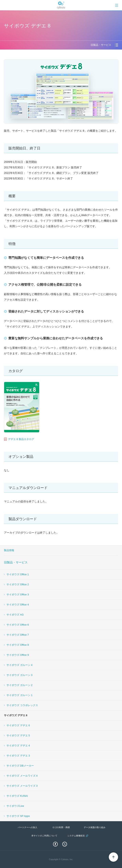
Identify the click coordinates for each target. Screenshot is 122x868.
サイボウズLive (15, 806)
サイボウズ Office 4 (18, 605)
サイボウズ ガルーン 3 (19, 675)
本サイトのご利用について (44, 836)
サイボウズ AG (15, 615)
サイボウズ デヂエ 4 (18, 746)
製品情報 (9, 550)
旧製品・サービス (16, 562)
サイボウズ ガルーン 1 (19, 695)
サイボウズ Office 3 (18, 594)
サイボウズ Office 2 (18, 584)
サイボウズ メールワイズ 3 (22, 786)
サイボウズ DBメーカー (20, 766)
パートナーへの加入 (27, 827)
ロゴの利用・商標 (61, 827)
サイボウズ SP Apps (18, 816)
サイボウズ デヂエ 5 (18, 735)
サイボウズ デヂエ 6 (18, 725)
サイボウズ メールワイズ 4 (22, 776)
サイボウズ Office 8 (18, 645)
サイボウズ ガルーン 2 (19, 685)
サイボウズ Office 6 (18, 625)
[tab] (117, 5)
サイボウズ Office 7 (18, 635)
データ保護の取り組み (95, 827)
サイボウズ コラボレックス (22, 705)
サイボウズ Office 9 (18, 655)
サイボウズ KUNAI (17, 796)
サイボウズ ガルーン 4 (19, 665)
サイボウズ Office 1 (18, 574)
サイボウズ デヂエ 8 (16, 715)
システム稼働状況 (76, 836)
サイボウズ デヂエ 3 (18, 756)
